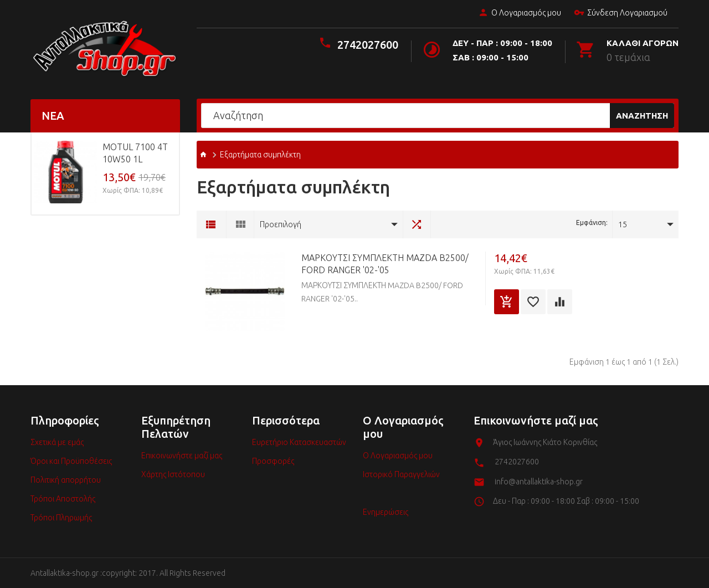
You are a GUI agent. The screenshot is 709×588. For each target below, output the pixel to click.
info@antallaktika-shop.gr (539, 482)
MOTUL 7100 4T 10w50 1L (135, 153)
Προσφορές (273, 461)
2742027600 (368, 45)
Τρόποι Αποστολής (63, 499)
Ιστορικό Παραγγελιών (401, 474)
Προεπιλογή (281, 224)
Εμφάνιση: (592, 223)
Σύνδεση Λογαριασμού (621, 13)
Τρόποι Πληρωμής (61, 518)
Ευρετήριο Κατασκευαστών (299, 442)
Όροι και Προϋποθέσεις (71, 461)
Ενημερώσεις (386, 512)
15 (623, 224)
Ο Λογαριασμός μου (520, 13)
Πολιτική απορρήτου (66, 480)
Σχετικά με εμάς (57, 442)
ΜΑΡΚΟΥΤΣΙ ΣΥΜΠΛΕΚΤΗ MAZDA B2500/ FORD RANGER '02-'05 (385, 264)
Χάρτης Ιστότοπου (173, 474)
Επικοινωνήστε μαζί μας (182, 456)
